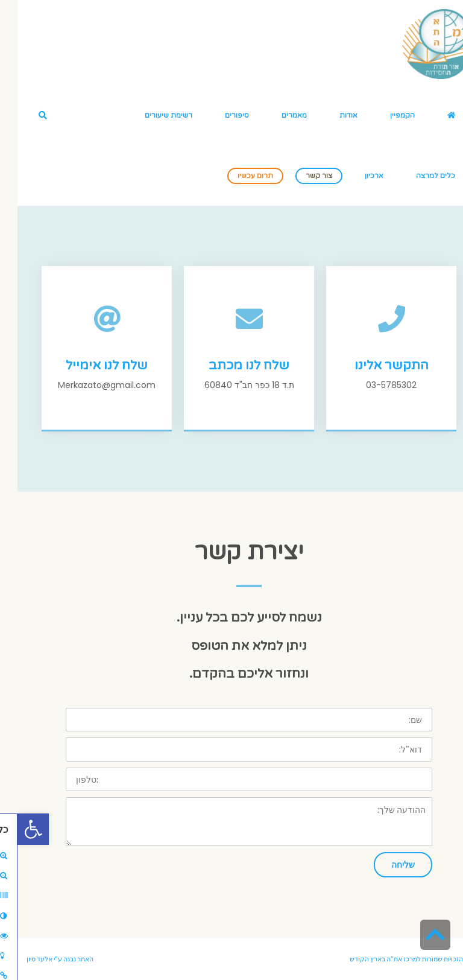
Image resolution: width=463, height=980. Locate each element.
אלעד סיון (22, 959)
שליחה (386, 864)
